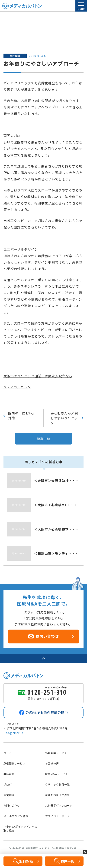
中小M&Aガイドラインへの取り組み (20, 828)
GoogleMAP (12, 733)
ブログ (8, 784)
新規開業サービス (56, 753)
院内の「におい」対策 (22, 416)
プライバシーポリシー (59, 816)
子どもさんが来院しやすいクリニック (64, 418)
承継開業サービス (14, 763)
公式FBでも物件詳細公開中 (47, 713)
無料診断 (9, 774)
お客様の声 (52, 763)
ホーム (8, 753)
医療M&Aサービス (57, 774)
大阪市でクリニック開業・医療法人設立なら (38, 376)
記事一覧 (43, 439)
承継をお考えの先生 (58, 795)
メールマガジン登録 (16, 816)
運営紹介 (9, 795)
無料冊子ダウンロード (59, 805)
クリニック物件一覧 (58, 784)
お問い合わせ (12, 805)
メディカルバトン (17, 387)
